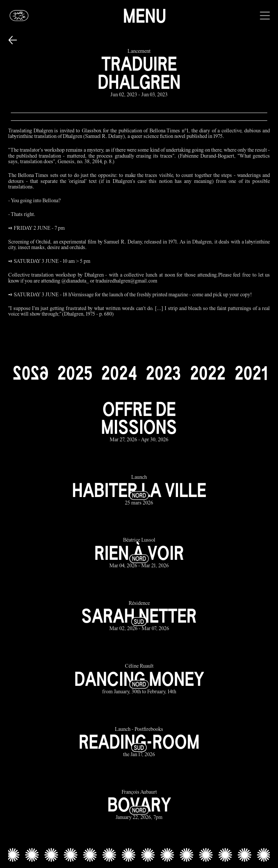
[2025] (75, 373)
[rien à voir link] (139, 554)
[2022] (208, 373)
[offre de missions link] (139, 422)
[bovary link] (139, 805)
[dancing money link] (139, 680)
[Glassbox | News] (19, 15)
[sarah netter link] (139, 617)
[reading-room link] (139, 743)
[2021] (251, 373)
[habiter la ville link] (139, 491)
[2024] (119, 373)
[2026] (30, 373)
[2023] (163, 373)
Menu (145, 16)
